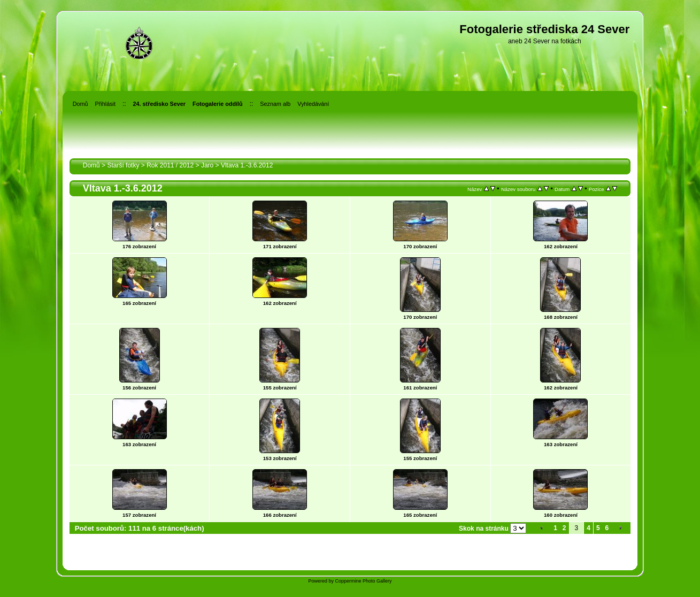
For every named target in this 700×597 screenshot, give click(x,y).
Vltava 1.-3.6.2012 (247, 165)
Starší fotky (123, 165)
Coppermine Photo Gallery (363, 581)
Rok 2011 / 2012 (170, 165)
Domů (91, 165)
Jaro (207, 165)
